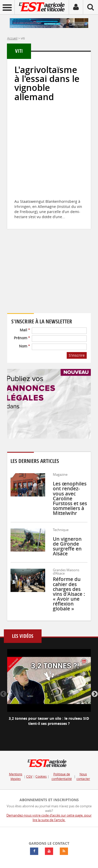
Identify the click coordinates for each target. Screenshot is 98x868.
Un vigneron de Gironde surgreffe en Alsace (67, 546)
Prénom (22, 338)
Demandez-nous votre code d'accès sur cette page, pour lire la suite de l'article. (49, 818)
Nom (24, 346)
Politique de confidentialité (62, 776)
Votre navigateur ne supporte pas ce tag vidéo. (49, 278)
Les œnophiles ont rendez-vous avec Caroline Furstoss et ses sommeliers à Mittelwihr (70, 498)
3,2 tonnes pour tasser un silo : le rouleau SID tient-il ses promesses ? (49, 721)
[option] (49, 692)
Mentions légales (16, 776)
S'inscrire (77, 355)
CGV (29, 776)
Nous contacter (83, 776)
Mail (25, 330)
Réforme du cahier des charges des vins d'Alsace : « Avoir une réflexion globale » (69, 594)
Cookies (41, 776)
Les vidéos (23, 636)
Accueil (12, 38)
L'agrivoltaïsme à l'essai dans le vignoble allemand (47, 83)
